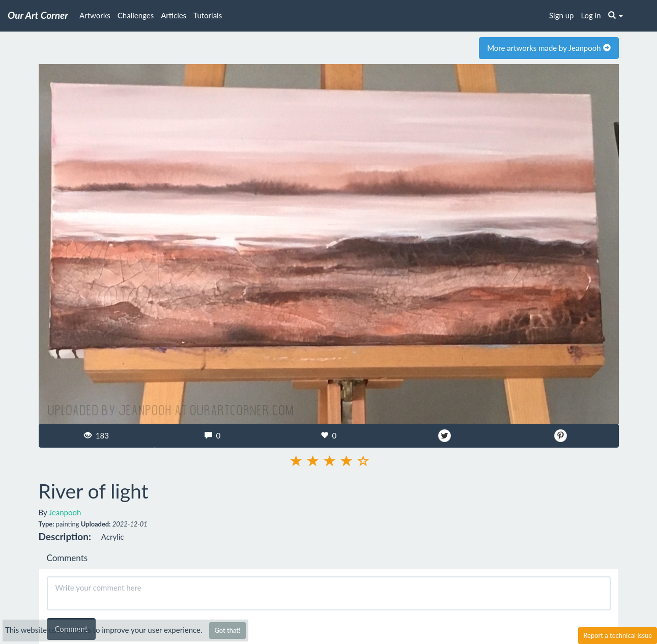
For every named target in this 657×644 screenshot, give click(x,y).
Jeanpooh (65, 512)
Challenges (136, 15)
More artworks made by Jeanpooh (549, 48)
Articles (174, 15)
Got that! (227, 630)
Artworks (95, 15)
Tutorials (208, 15)
